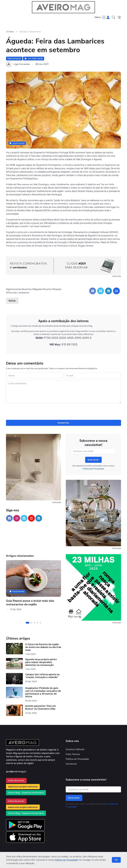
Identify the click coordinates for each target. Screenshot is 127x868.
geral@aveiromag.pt (16, 772)
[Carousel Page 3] (34, 623)
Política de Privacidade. (93, 469)
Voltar (12, 301)
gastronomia (14, 289)
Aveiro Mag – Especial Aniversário (26, 793)
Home (10, 32)
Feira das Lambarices (19, 293)
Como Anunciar (16, 780)
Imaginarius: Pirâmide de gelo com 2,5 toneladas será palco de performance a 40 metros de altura (43, 692)
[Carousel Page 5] (40, 623)
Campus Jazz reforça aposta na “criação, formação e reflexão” (42, 676)
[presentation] (63, 411)
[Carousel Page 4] (37, 623)
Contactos (71, 764)
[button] (114, 18)
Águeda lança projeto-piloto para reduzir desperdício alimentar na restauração (41, 662)
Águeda (38, 289)
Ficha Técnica (73, 754)
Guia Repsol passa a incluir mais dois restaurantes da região (30, 602)
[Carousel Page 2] (31, 623)
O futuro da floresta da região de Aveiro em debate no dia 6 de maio (43, 647)
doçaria (57, 289)
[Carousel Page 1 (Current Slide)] (28, 623)
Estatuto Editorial (75, 749)
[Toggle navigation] (100, 18)
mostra (48, 289)
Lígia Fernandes (22, 64)
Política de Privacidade (66, 860)
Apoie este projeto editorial (23, 787)
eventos (27, 289)
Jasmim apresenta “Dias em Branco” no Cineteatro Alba (40, 707)
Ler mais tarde (34, 58)
